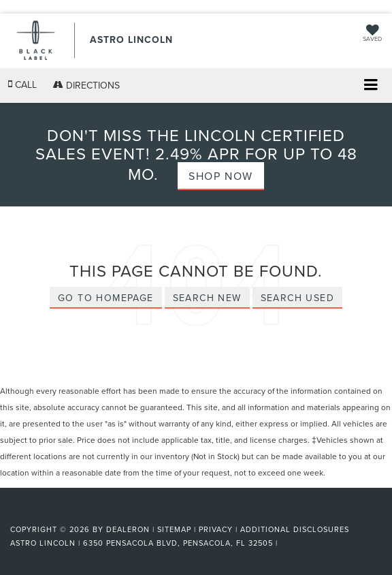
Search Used (297, 298)
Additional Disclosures (295, 529)
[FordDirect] (45, 514)
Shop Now (221, 176)
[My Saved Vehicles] (372, 34)
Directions (86, 85)
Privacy (216, 529)
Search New (207, 298)
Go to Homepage (106, 298)
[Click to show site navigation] (371, 86)
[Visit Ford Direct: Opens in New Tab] (285, 543)
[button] (22, 85)
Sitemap (174, 529)
